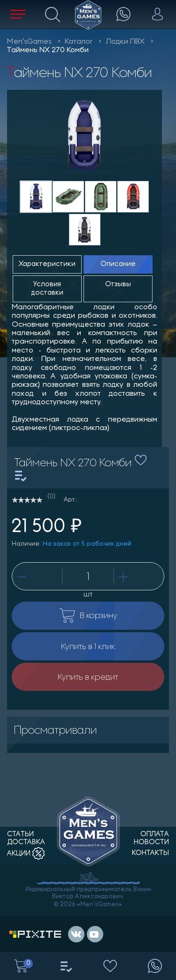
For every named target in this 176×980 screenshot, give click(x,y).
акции (26, 854)
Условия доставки (47, 289)
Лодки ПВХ (125, 42)
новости (151, 843)
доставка (26, 843)
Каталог (79, 42)
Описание (118, 264)
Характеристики (47, 264)
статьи (20, 835)
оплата (155, 835)
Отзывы (118, 285)
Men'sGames (29, 42)
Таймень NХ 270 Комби (48, 50)
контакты (150, 853)
